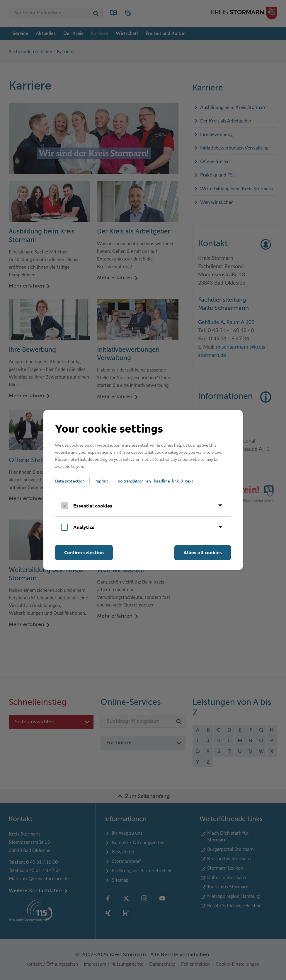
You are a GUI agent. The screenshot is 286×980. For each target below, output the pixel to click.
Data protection (70, 481)
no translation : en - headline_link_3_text (155, 481)
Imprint (101, 481)
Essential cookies (93, 506)
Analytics (84, 527)
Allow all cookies (203, 552)
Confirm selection (84, 552)
